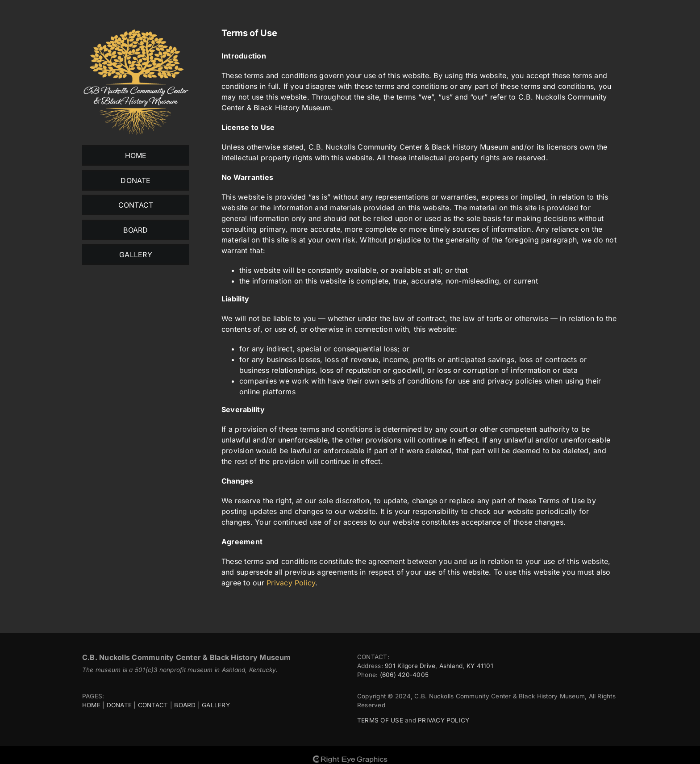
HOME (91, 705)
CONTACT (153, 705)
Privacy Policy (291, 583)
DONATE (119, 705)
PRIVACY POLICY (444, 720)
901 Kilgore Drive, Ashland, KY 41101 (439, 666)
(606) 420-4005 (404, 675)
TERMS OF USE (380, 720)
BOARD (185, 705)
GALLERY (216, 705)
